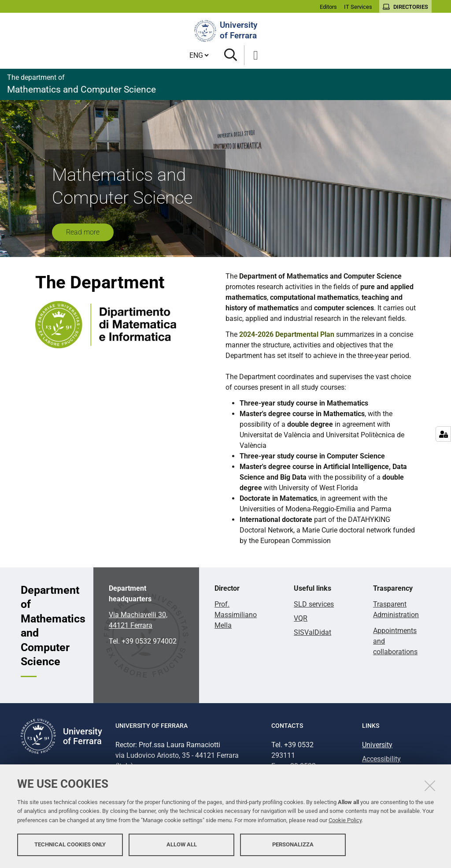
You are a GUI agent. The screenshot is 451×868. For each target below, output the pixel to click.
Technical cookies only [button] (70, 845)
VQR (301, 618)
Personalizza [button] (293, 845)
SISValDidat (312, 632)
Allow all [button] (182, 845)
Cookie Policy (345, 821)
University (377, 745)
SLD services (314, 604)
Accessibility (381, 759)
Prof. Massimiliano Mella (236, 615)
